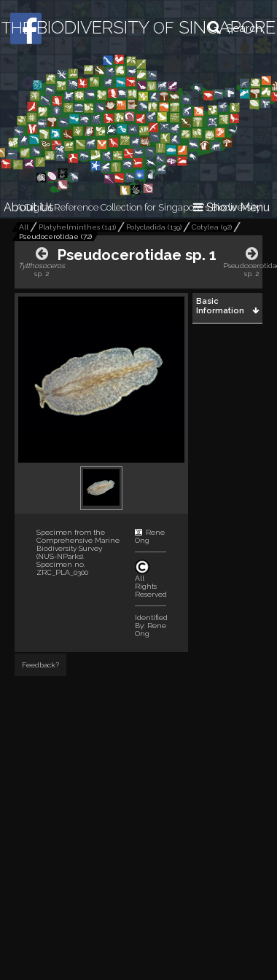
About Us (29, 207)
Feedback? (40, 665)
